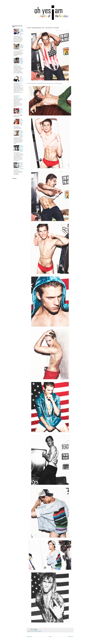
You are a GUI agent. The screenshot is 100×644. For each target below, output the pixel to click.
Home (50, 637)
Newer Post (30, 637)
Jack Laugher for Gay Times (22, 133)
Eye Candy (32, 631)
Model (40, 631)
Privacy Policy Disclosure (17, 96)
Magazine (37, 631)
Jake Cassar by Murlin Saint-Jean (22, 122)
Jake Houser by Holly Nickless (22, 47)
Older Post (71, 637)
